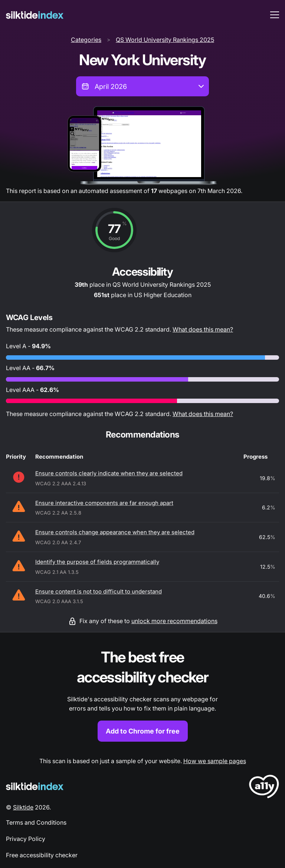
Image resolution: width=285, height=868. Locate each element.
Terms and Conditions (36, 822)
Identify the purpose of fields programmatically (97, 562)
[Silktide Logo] (35, 786)
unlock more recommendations (174, 621)
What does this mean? (203, 329)
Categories (86, 40)
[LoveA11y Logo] (264, 788)
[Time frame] (142, 86)
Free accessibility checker (42, 855)
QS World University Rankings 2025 (165, 40)
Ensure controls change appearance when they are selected (115, 532)
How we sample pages (215, 761)
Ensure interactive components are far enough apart (104, 503)
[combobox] (142, 86)
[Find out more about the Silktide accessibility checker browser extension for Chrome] (142, 694)
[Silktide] (35, 15)
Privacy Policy (26, 839)
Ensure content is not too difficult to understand (99, 591)
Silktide (23, 807)
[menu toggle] (275, 15)
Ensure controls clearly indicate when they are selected (109, 473)
